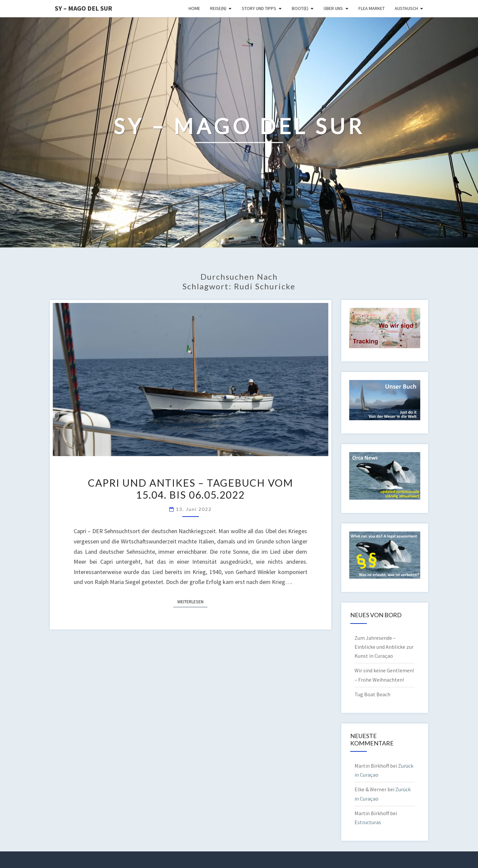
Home (194, 8)
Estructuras (368, 822)
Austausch (406, 8)
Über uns (333, 8)
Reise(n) (218, 8)
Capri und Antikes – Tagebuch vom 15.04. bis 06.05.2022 (191, 489)
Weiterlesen (192, 601)
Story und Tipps (259, 8)
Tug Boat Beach (372, 694)
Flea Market (372, 8)
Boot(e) (300, 8)
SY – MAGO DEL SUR (83, 8)
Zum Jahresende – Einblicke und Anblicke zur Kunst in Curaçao (384, 647)
